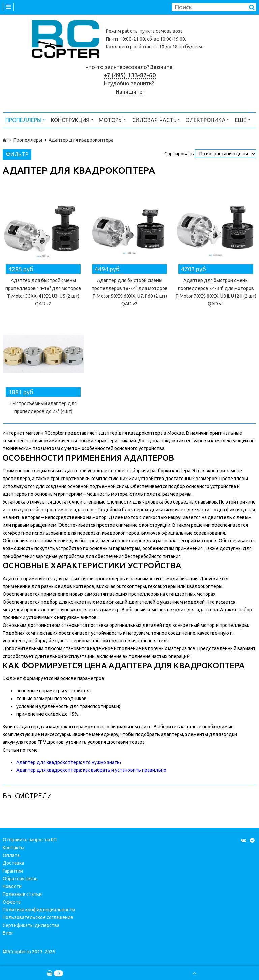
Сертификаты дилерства (31, 925)
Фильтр (17, 154)
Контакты (13, 848)
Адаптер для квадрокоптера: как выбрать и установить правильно (91, 770)
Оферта (12, 902)
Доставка (13, 863)
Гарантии (13, 871)
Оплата (11, 855)
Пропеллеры (25, 119)
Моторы (113, 119)
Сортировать (179, 154)
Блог (8, 933)
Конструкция (72, 119)
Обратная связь (20, 879)
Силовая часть (156, 119)
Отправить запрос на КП (30, 840)
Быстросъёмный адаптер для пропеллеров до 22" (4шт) (43, 407)
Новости (12, 886)
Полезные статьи (22, 894)
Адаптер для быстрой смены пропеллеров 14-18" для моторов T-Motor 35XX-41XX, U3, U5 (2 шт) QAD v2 (43, 292)
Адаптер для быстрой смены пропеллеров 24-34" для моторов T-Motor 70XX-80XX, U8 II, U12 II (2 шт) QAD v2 (216, 292)
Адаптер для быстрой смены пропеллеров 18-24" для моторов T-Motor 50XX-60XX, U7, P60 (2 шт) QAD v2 (130, 292)
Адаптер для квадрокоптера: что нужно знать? (69, 762)
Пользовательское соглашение (38, 917)
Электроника (208, 119)
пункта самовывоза (161, 31)
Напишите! (130, 92)
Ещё (243, 119)
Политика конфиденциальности (39, 910)
